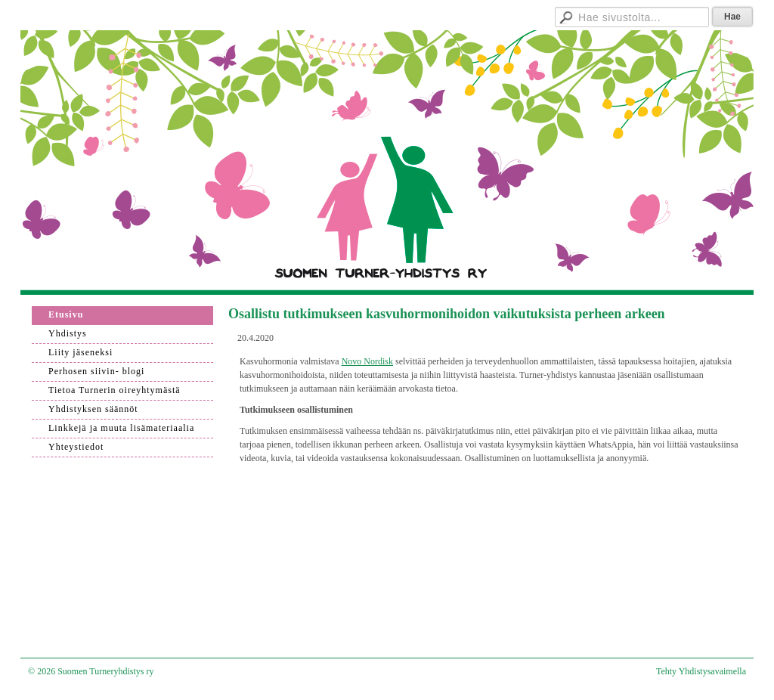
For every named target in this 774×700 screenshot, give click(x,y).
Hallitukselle (493, 15)
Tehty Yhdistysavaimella (701, 671)
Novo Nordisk (367, 361)
